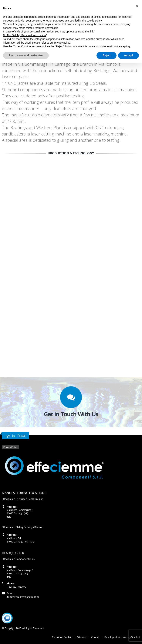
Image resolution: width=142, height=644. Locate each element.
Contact (95, 637)
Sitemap (82, 637)
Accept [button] (128, 55)
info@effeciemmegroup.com (23, 597)
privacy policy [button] (62, 43)
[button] (137, 6)
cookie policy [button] (94, 21)
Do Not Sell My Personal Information (24, 35)
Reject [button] (106, 55)
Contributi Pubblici (62, 637)
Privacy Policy (10, 447)
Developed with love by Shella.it (122, 637)
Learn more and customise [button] (26, 55)
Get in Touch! (15, 436)
